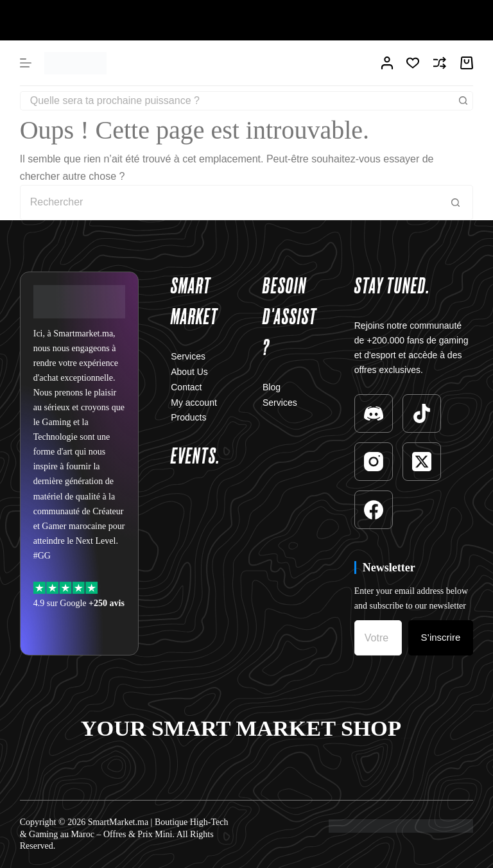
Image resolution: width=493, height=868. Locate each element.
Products (188, 417)
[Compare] (440, 63)
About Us (189, 372)
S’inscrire (441, 637)
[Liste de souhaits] (413, 63)
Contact (186, 387)
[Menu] (26, 63)
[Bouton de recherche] (463, 101)
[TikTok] (422, 413)
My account (194, 403)
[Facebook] (374, 510)
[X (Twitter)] (422, 462)
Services (188, 356)
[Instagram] (374, 462)
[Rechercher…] (237, 101)
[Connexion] (387, 63)
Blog (272, 387)
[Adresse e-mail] (378, 638)
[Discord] (374, 413)
